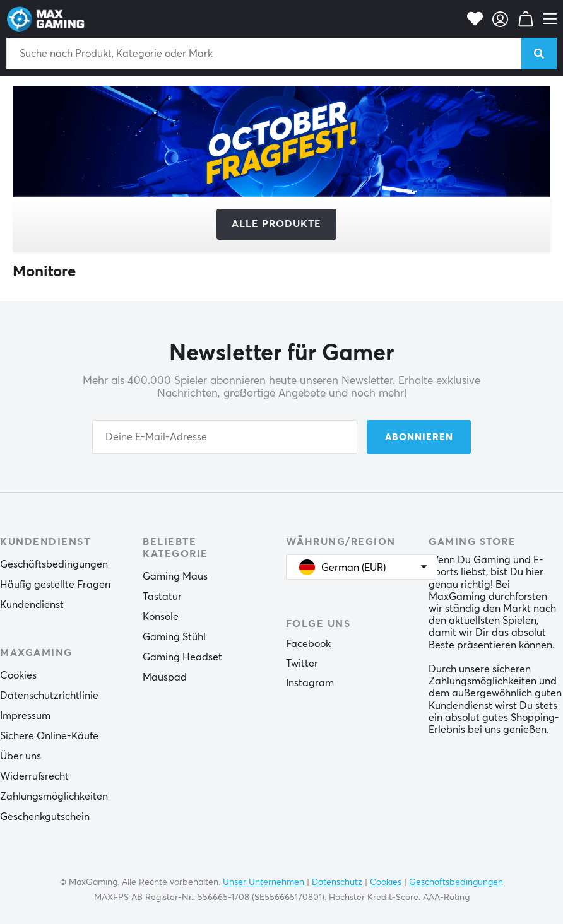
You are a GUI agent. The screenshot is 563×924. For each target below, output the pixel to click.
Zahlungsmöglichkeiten (54, 797)
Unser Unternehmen (264, 882)
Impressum (25, 716)
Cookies (18, 675)
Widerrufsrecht (34, 776)
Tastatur (162, 597)
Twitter (302, 664)
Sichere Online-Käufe (49, 736)
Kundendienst (32, 605)
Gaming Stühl (174, 637)
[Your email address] (225, 437)
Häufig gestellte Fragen (55, 585)
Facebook (308, 644)
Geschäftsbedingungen (54, 564)
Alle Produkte (276, 224)
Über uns (21, 756)
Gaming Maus (175, 576)
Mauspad (165, 677)
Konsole (161, 617)
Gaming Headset (182, 657)
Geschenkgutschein (45, 817)
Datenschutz (337, 882)
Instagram (310, 683)
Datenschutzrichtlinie (49, 696)
